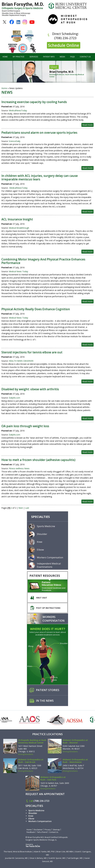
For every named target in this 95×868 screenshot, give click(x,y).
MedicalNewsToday (18, 110)
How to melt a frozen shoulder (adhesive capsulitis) (38, 460)
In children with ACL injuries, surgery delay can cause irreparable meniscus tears (40, 177)
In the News (45, 701)
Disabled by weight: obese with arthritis (30, 389)
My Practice (19, 57)
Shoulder (42, 534)
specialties (40, 517)
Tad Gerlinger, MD (75, 858)
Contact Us (85, 57)
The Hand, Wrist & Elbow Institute (18, 852)
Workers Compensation (50, 557)
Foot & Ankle (55, 679)
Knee (40, 542)
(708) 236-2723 (65, 38)
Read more (87, 125)
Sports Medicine (46, 526)
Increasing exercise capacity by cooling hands (34, 102)
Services (34, 57)
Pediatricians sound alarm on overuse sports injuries (39, 133)
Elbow (40, 550)
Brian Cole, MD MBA (65, 852)
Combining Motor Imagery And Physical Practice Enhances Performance (43, 261)
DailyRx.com (14, 398)
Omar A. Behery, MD (38, 858)
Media (62, 57)
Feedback (31, 832)
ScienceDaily (15, 141)
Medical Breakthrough (19, 228)
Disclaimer (38, 830)
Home (5, 57)
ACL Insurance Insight (17, 219)
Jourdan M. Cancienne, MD (16, 858)
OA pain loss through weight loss (25, 426)
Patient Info (49, 57)
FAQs (72, 57)
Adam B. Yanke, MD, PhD (44, 852)
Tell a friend (42, 832)
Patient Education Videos (51, 584)
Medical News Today (18, 271)
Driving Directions (26, 754)
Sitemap (56, 830)
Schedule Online (64, 45)
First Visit (42, 598)
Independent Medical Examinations (49, 565)
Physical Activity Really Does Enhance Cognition (36, 309)
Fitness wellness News (19, 468)
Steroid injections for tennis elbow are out (32, 352)
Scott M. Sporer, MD (57, 858)
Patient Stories (48, 690)
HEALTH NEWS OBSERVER (21, 361)
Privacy (48, 830)
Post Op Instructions (48, 608)
